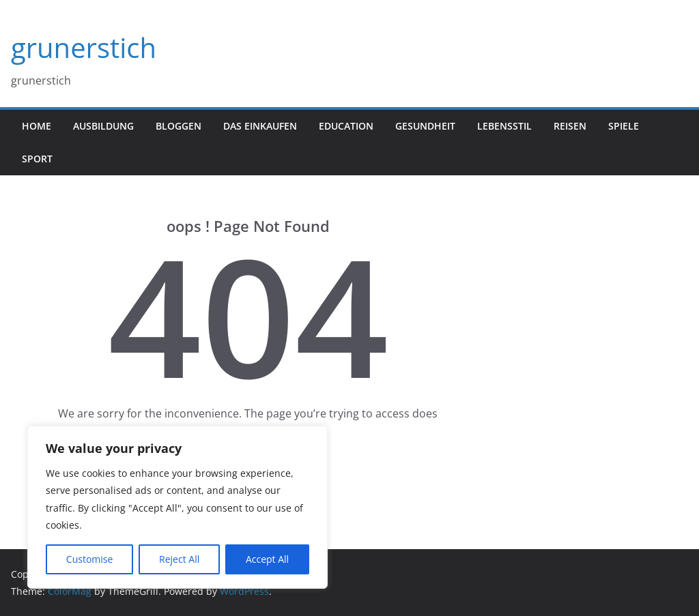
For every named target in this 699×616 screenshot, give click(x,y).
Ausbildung (103, 126)
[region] (177, 507)
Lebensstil (504, 126)
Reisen (570, 126)
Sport (37, 159)
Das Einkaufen (260, 126)
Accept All (267, 559)
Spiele (624, 126)
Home (37, 126)
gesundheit (425, 126)
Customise (90, 559)
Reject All (179, 559)
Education (346, 126)
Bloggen (179, 126)
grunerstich (84, 47)
